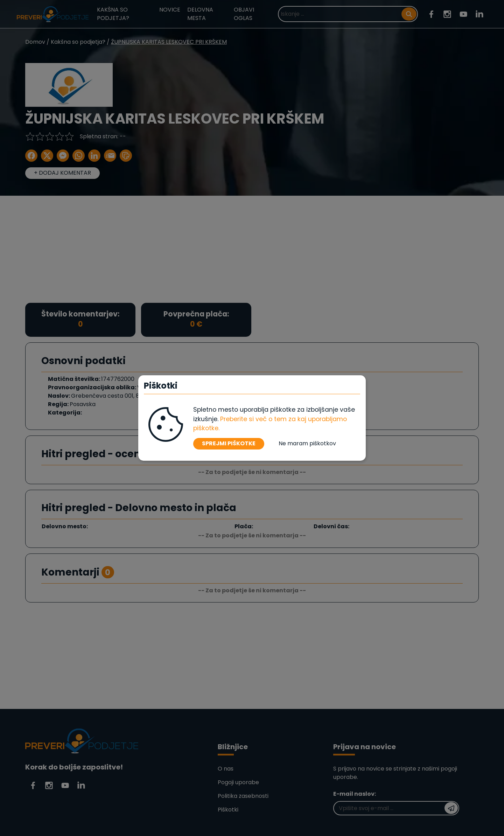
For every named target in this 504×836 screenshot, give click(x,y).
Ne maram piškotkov (307, 443)
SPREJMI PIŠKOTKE (229, 443)
